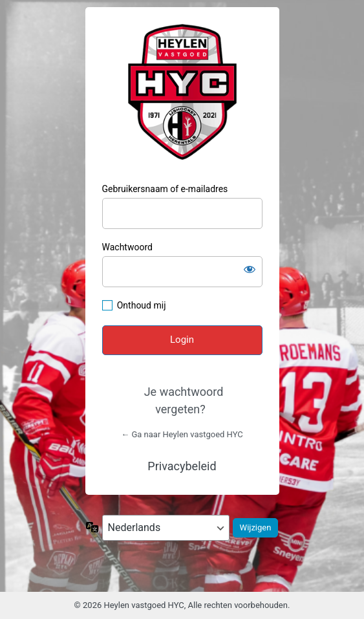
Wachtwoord (127, 247)
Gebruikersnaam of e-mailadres (165, 189)
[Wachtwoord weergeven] (250, 269)
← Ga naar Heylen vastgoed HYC (182, 434)
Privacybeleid (182, 466)
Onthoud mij (142, 305)
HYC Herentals (182, 92)
